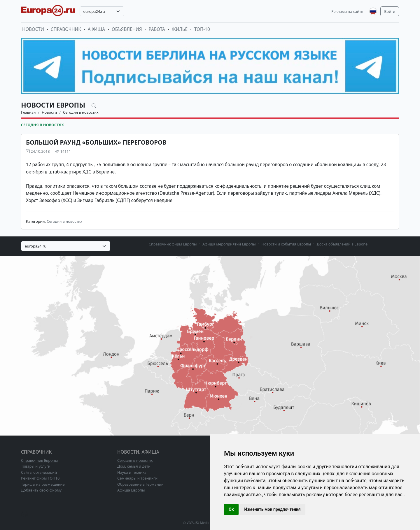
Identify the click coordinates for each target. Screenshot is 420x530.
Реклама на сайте (347, 11)
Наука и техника (132, 472)
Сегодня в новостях (81, 112)
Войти (390, 11)
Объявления (127, 29)
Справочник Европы (39, 460)
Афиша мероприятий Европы (229, 244)
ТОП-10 (202, 29)
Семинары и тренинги (137, 478)
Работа (157, 29)
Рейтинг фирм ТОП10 (40, 478)
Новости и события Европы (286, 244)
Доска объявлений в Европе (342, 244)
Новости (33, 29)
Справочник (66, 29)
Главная (28, 112)
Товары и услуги (36, 466)
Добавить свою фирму (41, 490)
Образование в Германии (140, 484)
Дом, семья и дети (134, 466)
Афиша (96, 29)
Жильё (180, 29)
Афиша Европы (131, 490)
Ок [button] (231, 509)
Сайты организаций (39, 472)
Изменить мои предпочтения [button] (273, 509)
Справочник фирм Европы (173, 244)
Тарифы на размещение (43, 484)
